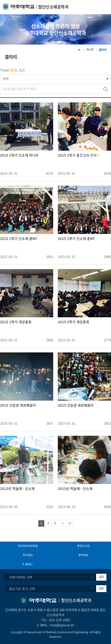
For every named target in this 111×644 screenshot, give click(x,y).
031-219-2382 (60, 620)
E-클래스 (28, 564)
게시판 (90, 50)
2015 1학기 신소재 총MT (19, 239)
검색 (106, 89)
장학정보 (83, 555)
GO (101, 577)
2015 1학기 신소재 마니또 (19, 155)
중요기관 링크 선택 (22, 589)
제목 (6, 79)
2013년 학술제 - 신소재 (17, 489)
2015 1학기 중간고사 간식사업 (80, 155)
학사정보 (28, 555)
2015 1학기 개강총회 (16, 322)
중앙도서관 (83, 546)
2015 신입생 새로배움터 (18, 405)
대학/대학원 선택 (21, 577)
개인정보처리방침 (28, 546)
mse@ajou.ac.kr (62, 625)
